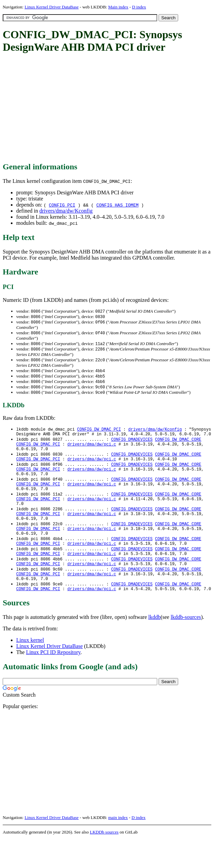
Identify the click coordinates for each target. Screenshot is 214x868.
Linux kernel (30, 669)
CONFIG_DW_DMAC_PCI (99, 433)
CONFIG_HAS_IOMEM (117, 205)
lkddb (154, 646)
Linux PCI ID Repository (53, 681)
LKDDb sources (104, 861)
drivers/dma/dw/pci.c (92, 451)
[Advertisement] (108, 108)
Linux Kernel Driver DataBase (52, 7)
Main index (118, 7)
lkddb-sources (186, 646)
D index (139, 7)
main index (118, 846)
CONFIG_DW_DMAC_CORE (178, 445)
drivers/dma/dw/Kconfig (66, 211)
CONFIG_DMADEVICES (132, 445)
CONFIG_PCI (62, 205)
